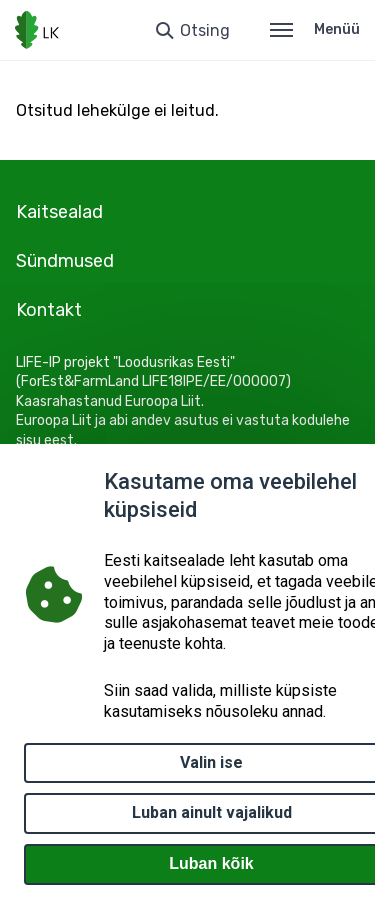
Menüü (315, 29)
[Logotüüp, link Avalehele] (37, 30)
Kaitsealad (59, 212)
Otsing (205, 30)
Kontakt (49, 310)
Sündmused (65, 261)
